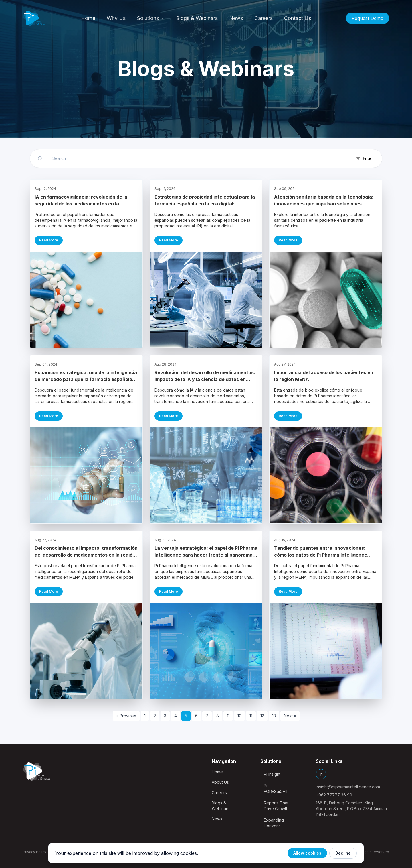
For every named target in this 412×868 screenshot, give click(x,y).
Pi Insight (272, 774)
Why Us (116, 18)
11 (251, 716)
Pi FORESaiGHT (276, 789)
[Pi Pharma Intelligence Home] (34, 18)
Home (88, 18)
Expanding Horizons (274, 823)
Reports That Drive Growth (276, 806)
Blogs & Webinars (197, 18)
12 (262, 716)
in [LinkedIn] (321, 774)
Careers (264, 18)
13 (274, 716)
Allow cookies (307, 853)
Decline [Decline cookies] (343, 853)
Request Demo (368, 18)
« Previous (126, 716)
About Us (220, 782)
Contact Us (298, 18)
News (236, 18)
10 (239, 716)
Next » (290, 716)
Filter (364, 158)
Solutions (151, 18)
